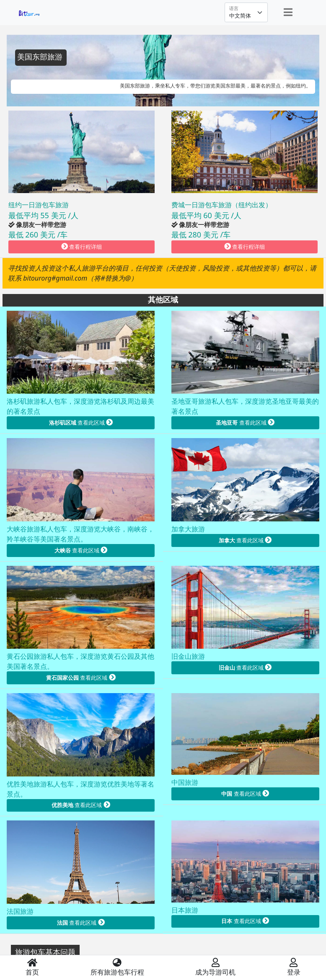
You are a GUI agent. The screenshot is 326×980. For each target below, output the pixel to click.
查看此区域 (81, 423)
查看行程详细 (81, 247)
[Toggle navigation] (288, 12)
